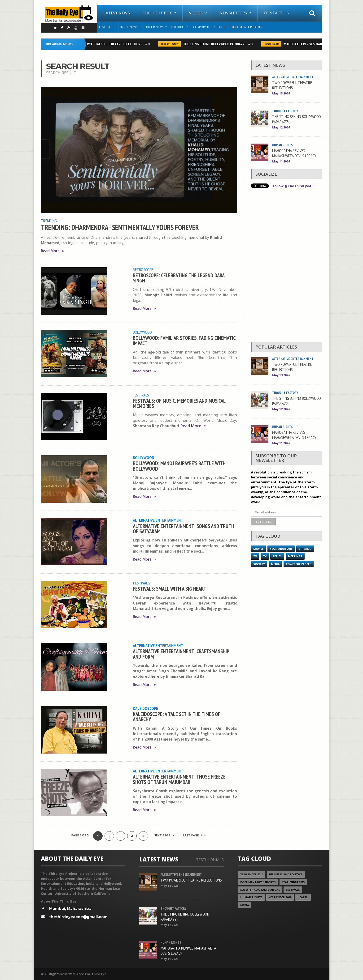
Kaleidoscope (145, 708)
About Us (221, 27)
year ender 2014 (252, 874)
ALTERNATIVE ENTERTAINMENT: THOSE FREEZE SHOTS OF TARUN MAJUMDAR (179, 779)
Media (275, 564)
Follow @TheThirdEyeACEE (295, 186)
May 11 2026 (281, 161)
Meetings (295, 556)
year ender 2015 (281, 548)
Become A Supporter (247, 27)
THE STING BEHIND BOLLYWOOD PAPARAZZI (215, 44)
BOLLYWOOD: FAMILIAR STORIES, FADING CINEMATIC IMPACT (184, 340)
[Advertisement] (286, 266)
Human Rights (273, 44)
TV (255, 556)
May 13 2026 (281, 93)
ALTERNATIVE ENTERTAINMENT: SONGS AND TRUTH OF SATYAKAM (184, 529)
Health (303, 897)
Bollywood (142, 332)
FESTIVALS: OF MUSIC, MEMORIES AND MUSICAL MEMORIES (179, 403)
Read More (52, 251)
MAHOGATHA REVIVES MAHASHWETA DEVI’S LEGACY (322, 44)
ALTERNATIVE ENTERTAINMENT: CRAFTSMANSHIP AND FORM (181, 654)
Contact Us (276, 13)
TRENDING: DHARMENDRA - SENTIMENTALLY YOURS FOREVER (120, 227)
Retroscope (143, 269)
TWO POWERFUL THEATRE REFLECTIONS (115, 44)
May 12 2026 (281, 127)
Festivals (141, 395)
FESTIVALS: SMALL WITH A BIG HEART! (170, 589)
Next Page (164, 835)
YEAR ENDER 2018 (280, 897)
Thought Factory (171, 44)
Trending (49, 221)
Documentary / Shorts (258, 882)
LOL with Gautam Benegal (260, 890)
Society (259, 564)
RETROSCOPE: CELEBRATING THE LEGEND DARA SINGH (179, 278)
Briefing (305, 548)
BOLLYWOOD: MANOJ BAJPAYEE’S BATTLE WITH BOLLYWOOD (179, 466)
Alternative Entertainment (158, 520)
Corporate (201, 27)
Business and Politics (286, 874)
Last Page (194, 835)
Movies (258, 548)
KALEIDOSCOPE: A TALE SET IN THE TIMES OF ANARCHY (177, 717)
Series (277, 556)
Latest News (117, 13)
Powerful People (298, 564)
